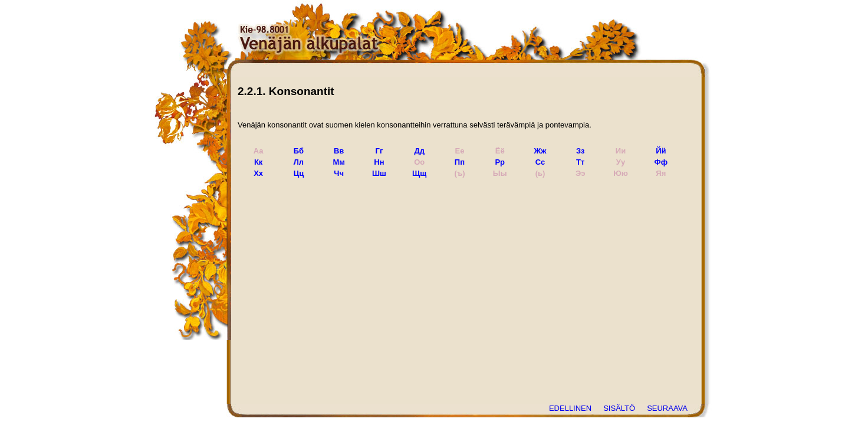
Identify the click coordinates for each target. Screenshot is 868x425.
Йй (661, 151)
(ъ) (459, 173)
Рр (500, 162)
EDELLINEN (570, 408)
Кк (258, 162)
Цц (299, 173)
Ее (460, 151)
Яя (661, 173)
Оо (419, 162)
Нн (379, 162)
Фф (661, 162)
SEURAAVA (667, 408)
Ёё (500, 151)
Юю (621, 173)
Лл (299, 162)
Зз (581, 151)
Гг (379, 151)
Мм (338, 162)
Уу (621, 162)
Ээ (580, 173)
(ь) (540, 173)
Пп (460, 162)
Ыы (500, 173)
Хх (258, 173)
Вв (339, 151)
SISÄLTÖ (619, 408)
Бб (299, 151)
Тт (580, 162)
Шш (379, 173)
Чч (339, 173)
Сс (540, 162)
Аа (259, 151)
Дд (419, 151)
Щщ (419, 173)
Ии (621, 151)
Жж (540, 151)
